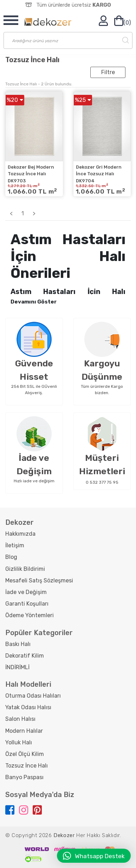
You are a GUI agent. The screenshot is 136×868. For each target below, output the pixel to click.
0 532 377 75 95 (102, 482)
